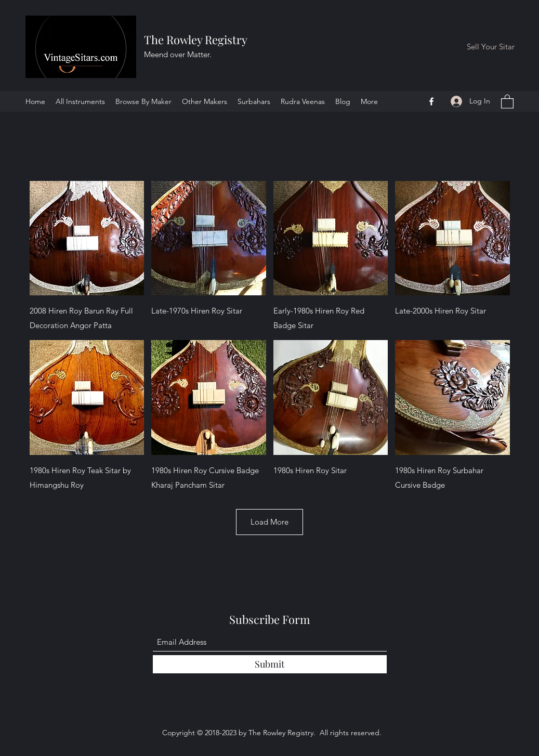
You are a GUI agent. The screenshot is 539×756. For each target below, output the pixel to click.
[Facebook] (431, 101)
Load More (269, 522)
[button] (507, 101)
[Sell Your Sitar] (491, 47)
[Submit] (270, 664)
